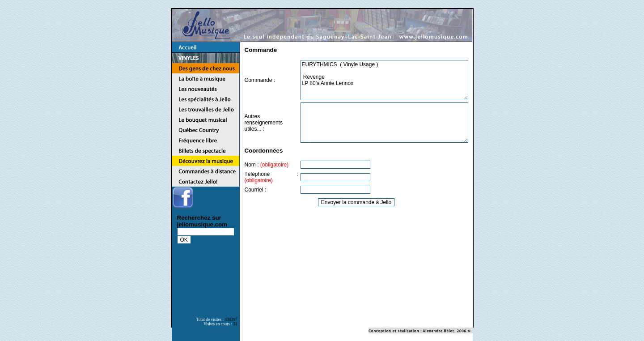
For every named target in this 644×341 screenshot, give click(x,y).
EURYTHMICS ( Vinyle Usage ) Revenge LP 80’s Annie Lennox (384, 80)
